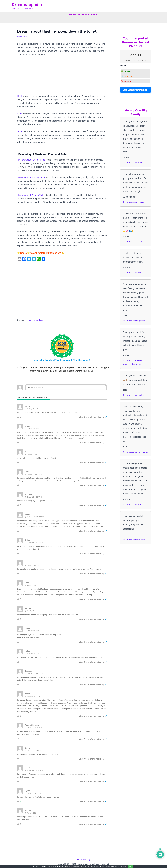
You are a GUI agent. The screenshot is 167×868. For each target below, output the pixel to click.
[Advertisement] (62, 76)
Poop (20, 114)
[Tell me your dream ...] (66, 387)
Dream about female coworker (135, 452)
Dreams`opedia (27, 5)
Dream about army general (134, 321)
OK (130, 866)
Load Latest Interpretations (136, 90)
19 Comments (22, 37)
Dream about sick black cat (134, 242)
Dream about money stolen (134, 395)
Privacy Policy (84, 859)
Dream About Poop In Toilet (31, 195)
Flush (20, 96)
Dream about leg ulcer (132, 273)
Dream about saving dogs (133, 202)
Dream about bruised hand (134, 540)
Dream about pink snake (133, 163)
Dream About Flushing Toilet (32, 177)
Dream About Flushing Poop (32, 160)
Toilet (20, 131)
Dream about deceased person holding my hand (133, 362)
